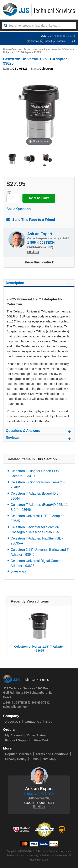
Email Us (33, 252)
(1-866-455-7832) (64, 36)
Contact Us (33, 722)
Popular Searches (18, 754)
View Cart (41, 740)
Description (39, 284)
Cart (71, 41)
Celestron (17, 49)
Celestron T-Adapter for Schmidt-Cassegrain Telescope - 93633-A (35, 530)
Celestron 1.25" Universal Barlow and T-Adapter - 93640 (40, 552)
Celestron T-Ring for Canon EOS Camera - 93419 (35, 474)
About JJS (13, 722)
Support (46, 41)
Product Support (17, 740)
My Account (14, 735)
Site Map (49, 759)
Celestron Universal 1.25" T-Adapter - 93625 (38, 518)
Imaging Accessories (50, 49)
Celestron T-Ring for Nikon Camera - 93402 (38, 485)
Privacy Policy (16, 759)
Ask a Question (19, 209)
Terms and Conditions (52, 754)
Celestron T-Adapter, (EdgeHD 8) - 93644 (36, 496)
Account (59, 41)
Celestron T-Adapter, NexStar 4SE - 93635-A (37, 541)
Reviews (39, 438)
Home (6, 49)
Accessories (30, 49)
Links (35, 759)
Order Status (36, 735)
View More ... (20, 572)
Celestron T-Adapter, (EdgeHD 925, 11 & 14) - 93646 (39, 507)
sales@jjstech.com (16, 707)
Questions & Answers (39, 431)
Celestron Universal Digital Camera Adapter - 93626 (37, 563)
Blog (49, 722)
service (33, 41)
